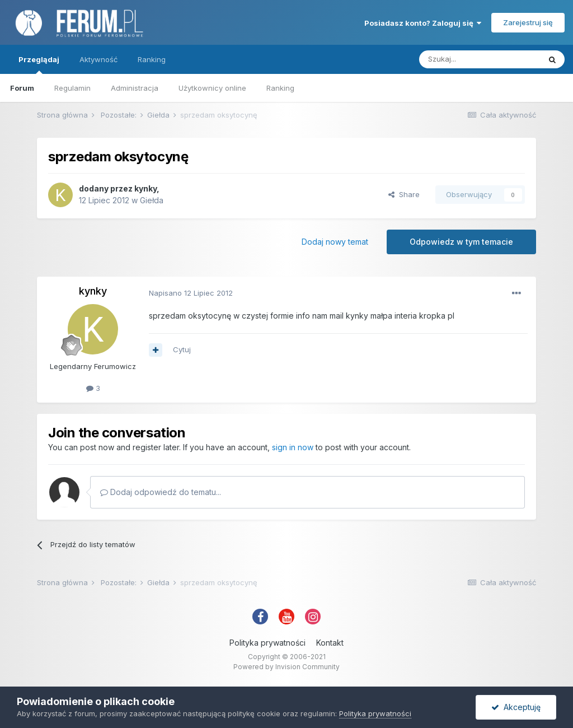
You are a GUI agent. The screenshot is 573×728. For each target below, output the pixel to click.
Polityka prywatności (267, 643)
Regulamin (72, 88)
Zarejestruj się (528, 22)
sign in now (293, 447)
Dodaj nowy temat (335, 242)
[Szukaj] (480, 59)
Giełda (152, 200)
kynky (145, 188)
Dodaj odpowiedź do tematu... (161, 492)
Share (404, 194)
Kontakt (330, 643)
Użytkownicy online (212, 88)
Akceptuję (516, 707)
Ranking (280, 88)
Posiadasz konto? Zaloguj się (423, 23)
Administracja (135, 88)
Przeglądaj (39, 64)
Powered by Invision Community (286, 667)
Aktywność (98, 59)
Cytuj (182, 349)
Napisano (191, 293)
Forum (22, 88)
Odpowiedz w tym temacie (461, 242)
